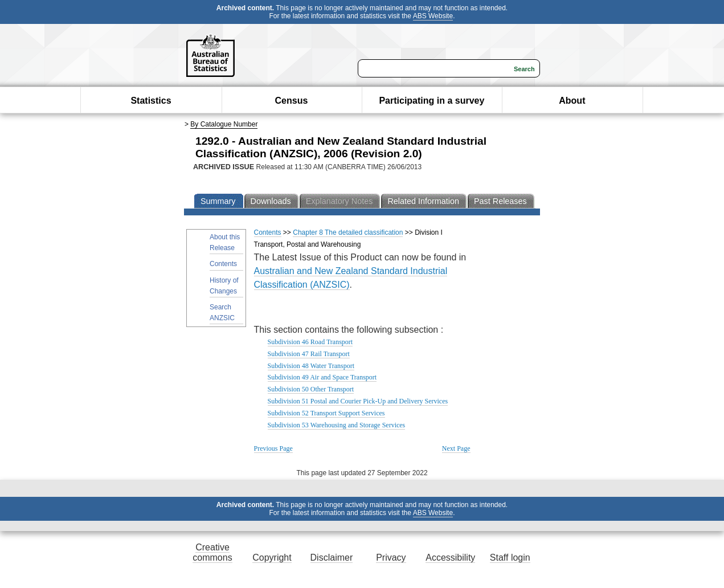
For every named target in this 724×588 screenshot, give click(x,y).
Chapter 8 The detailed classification (348, 232)
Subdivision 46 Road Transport (310, 342)
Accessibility (450, 558)
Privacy (391, 558)
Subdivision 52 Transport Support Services (326, 413)
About (572, 101)
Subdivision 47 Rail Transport (309, 354)
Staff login (510, 558)
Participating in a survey (431, 101)
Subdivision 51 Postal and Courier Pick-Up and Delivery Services (358, 401)
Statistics (151, 101)
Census (292, 101)
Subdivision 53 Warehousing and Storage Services (337, 425)
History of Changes (224, 286)
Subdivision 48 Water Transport (311, 366)
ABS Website (433, 16)
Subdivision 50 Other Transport (311, 389)
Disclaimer (332, 558)
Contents (223, 264)
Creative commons (212, 552)
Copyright (272, 558)
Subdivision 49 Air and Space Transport (322, 377)
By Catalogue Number (224, 124)
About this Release (225, 242)
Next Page (456, 448)
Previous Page (273, 448)
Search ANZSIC (222, 313)
